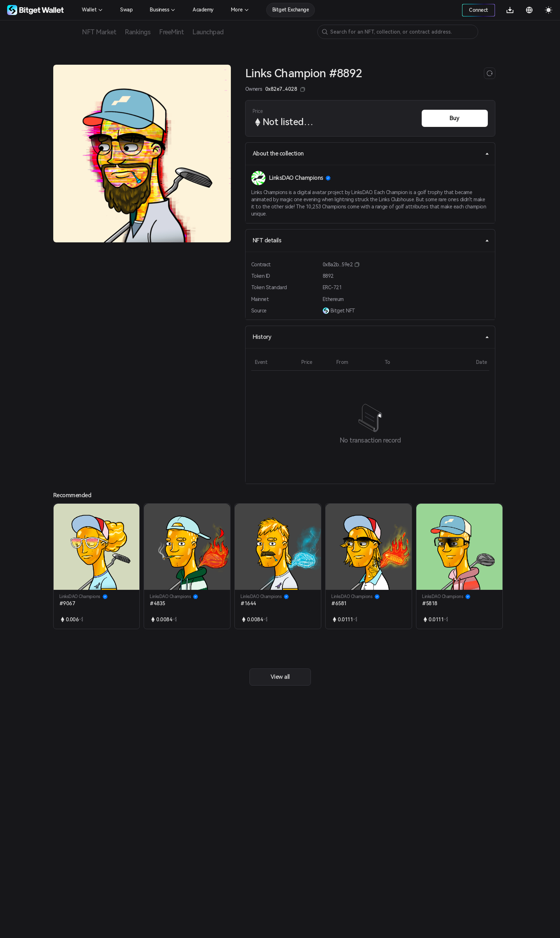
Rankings (138, 32)
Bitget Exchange (291, 10)
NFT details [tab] (371, 240)
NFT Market (99, 32)
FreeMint (171, 32)
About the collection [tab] (371, 154)
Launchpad (208, 32)
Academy (203, 10)
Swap (126, 10)
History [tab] (371, 337)
